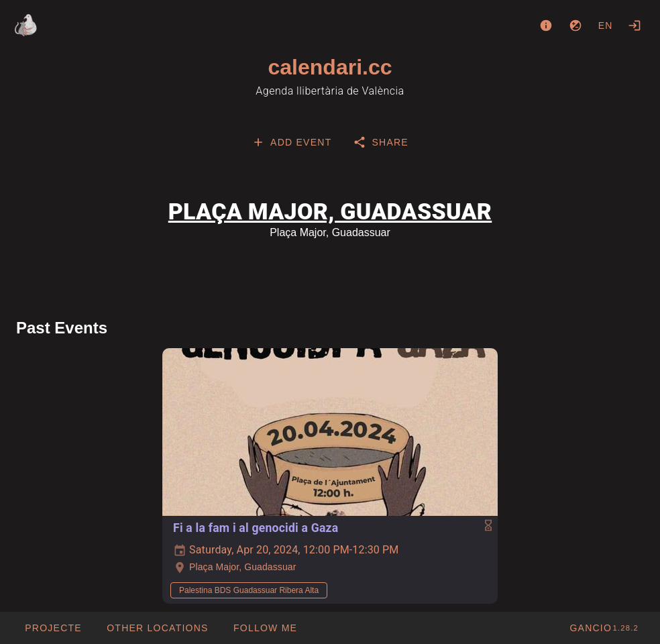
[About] (546, 25)
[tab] (291, 142)
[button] (157, 628)
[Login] (635, 25)
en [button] (606, 25)
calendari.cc (330, 67)
